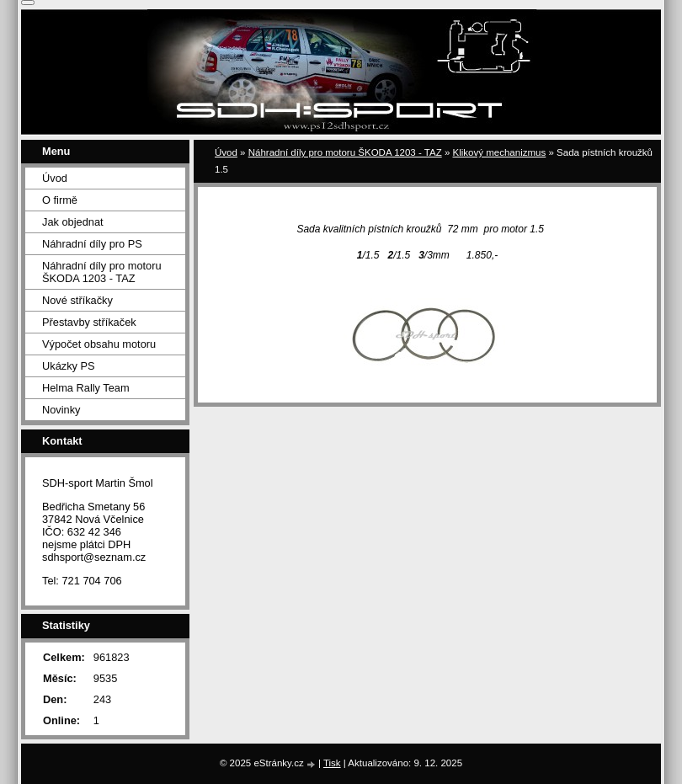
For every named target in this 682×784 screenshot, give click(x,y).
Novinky (61, 410)
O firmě (60, 200)
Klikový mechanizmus (500, 152)
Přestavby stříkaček (89, 322)
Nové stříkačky (77, 300)
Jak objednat (73, 222)
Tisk (332, 763)
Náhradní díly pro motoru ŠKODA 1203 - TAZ (345, 152)
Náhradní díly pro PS (92, 244)
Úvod (226, 152)
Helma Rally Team (86, 388)
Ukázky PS (69, 366)
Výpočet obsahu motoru (99, 344)
